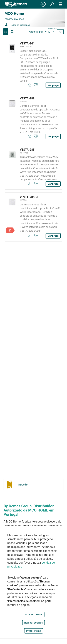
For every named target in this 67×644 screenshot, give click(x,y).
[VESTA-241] (33, 65)
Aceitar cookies (34, 614)
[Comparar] (35, 85)
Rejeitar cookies (33, 623)
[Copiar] (29, 85)
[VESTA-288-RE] (33, 217)
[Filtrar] (60, 32)
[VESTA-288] (33, 118)
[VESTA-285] (33, 167)
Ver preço (53, 85)
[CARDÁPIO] (61, 4)
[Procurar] (52, 4)
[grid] (12, 32)
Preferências (34, 631)
